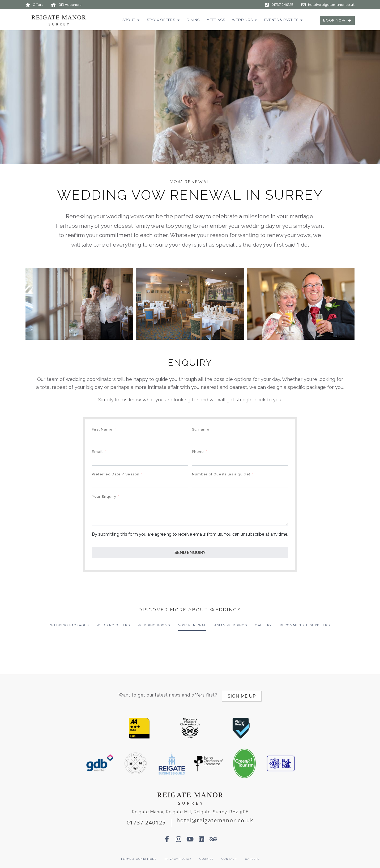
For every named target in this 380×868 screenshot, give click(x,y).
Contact (229, 857)
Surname (201, 429)
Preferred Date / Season (116, 474)
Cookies (206, 857)
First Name (102, 429)
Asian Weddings (231, 625)
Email (97, 452)
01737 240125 (146, 820)
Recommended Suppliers (305, 625)
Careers (252, 857)
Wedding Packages (69, 625)
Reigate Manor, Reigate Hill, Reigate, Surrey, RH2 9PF (190, 810)
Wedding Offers (113, 625)
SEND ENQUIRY (190, 553)
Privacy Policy (178, 857)
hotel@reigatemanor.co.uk (215, 818)
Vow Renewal (192, 625)
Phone (198, 452)
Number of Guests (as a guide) (221, 474)
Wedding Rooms (154, 625)
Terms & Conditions (138, 857)
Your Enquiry (104, 497)
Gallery (263, 625)
